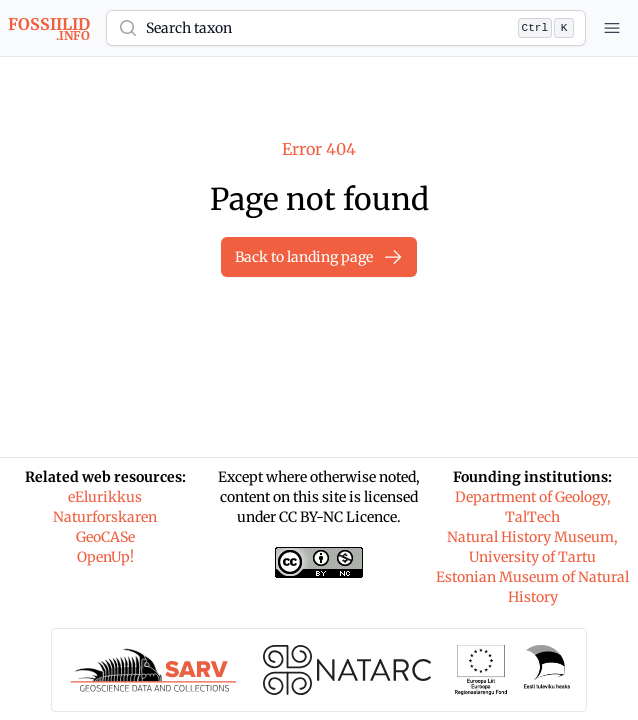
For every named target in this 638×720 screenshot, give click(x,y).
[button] (346, 28)
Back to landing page (319, 257)
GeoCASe (105, 537)
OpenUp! (105, 557)
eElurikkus (105, 497)
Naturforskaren (105, 517)
